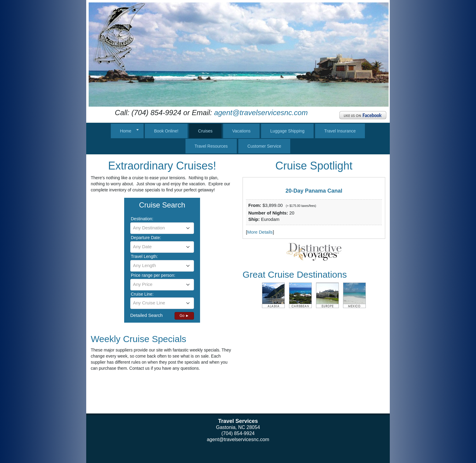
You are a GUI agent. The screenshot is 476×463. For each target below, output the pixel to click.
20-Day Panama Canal (314, 191)
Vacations (241, 131)
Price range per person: (153, 275)
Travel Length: (144, 256)
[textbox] (162, 228)
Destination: (142, 219)
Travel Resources (211, 146)
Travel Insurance (340, 131)
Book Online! (166, 131)
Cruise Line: (142, 294)
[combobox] (162, 228)
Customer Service (264, 146)
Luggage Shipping (287, 131)
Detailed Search (146, 315)
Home (126, 131)
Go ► (184, 316)
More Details (260, 232)
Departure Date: (146, 238)
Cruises (205, 131)
